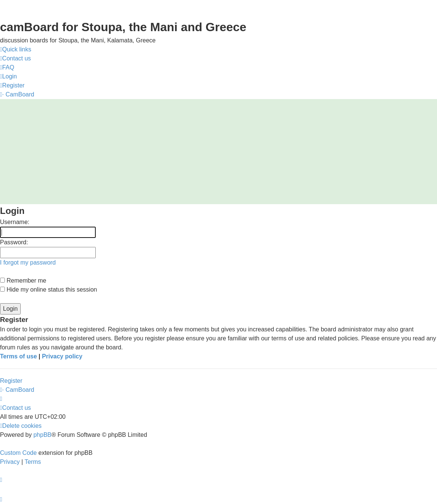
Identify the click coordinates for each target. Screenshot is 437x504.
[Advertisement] (218, 152)
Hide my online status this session (48, 290)
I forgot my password (28, 263)
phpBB (42, 435)
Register (11, 381)
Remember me (23, 281)
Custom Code (18, 453)
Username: (15, 222)
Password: (14, 242)
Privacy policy (62, 356)
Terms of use (18, 356)
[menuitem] (15, 59)
